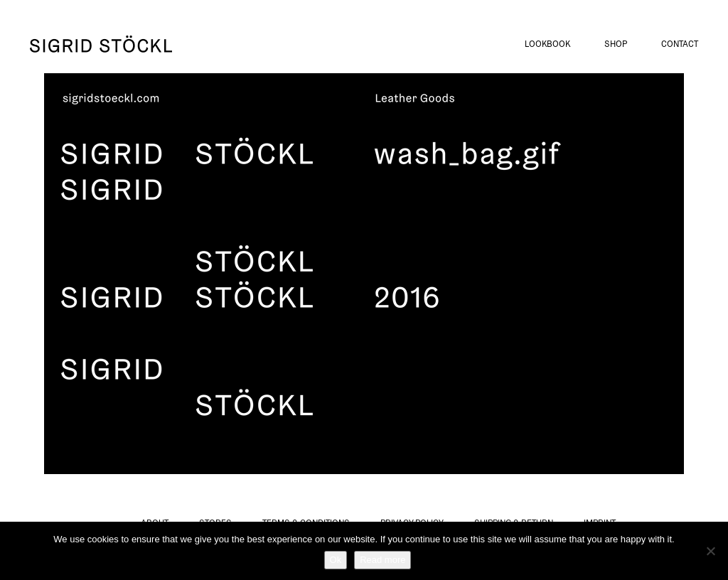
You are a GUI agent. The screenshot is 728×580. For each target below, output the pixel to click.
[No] (710, 551)
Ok (336, 560)
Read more (382, 560)
